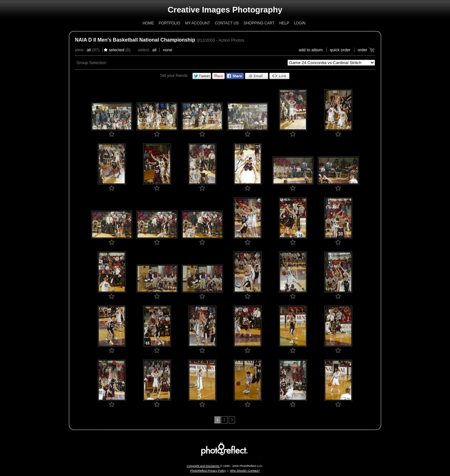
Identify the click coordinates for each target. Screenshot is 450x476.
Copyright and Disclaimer (204, 466)
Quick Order (340, 50)
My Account (197, 23)
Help (284, 23)
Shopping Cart (259, 23)
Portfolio (170, 23)
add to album (311, 50)
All (89, 50)
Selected (117, 50)
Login (300, 23)
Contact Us (227, 23)
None (167, 50)
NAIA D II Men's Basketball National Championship (135, 40)
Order (362, 50)
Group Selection (92, 63)
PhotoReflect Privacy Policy (208, 471)
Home (148, 23)
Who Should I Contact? (245, 471)
